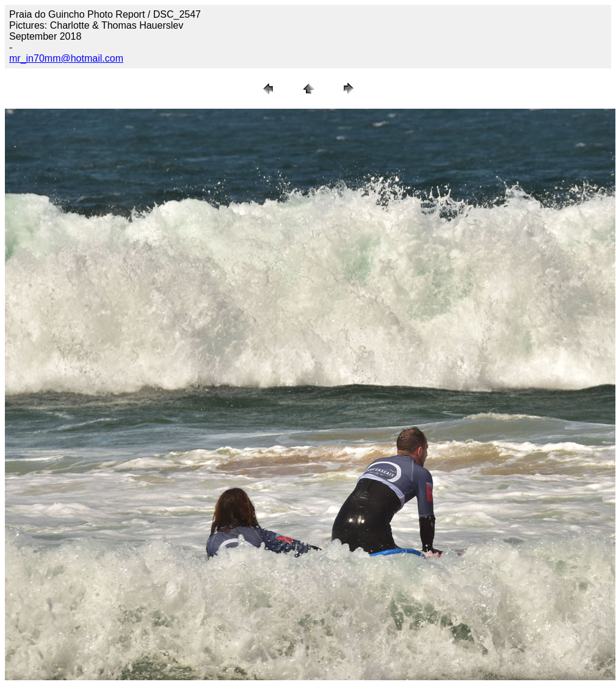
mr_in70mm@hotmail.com (66, 58)
